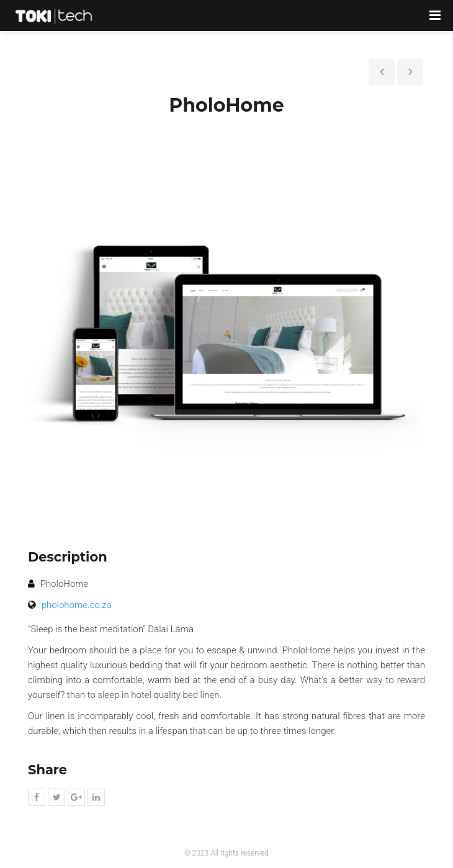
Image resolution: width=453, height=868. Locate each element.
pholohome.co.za (77, 605)
